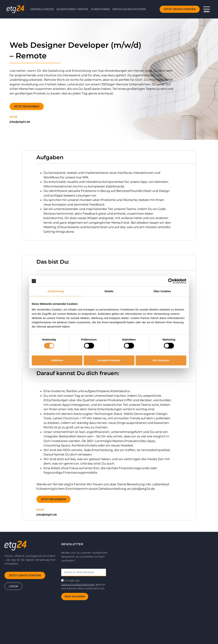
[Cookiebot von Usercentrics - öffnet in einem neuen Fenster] (171, 281)
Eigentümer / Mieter (72, 9)
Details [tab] (109, 291)
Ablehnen (57, 360)
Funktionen (100, 9)
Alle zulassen (161, 360)
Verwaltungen (42, 9)
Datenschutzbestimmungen (78, 584)
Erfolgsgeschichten (129, 9)
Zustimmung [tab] (56, 291)
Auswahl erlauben (109, 360)
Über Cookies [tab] (162, 291)
